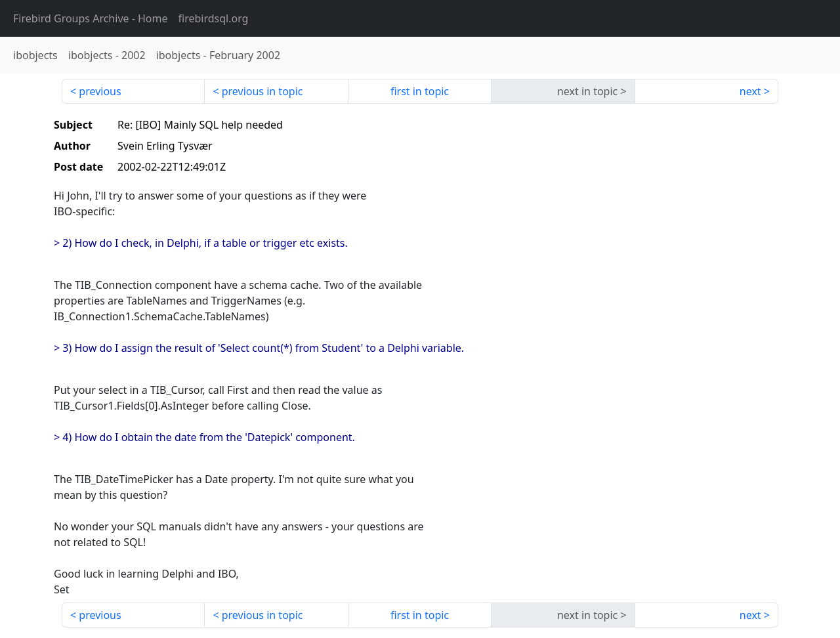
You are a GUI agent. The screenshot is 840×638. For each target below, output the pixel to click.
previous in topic (262, 91)
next (750, 91)
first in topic (420, 91)
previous (100, 91)
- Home (91, 18)
